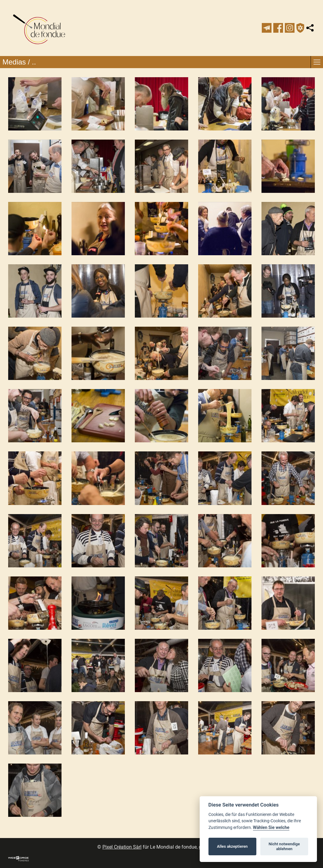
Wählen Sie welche (271, 828)
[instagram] (290, 28)
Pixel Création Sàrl (122, 847)
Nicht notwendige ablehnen (284, 846)
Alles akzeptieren (232, 846)
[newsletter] (267, 28)
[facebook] (278, 28)
